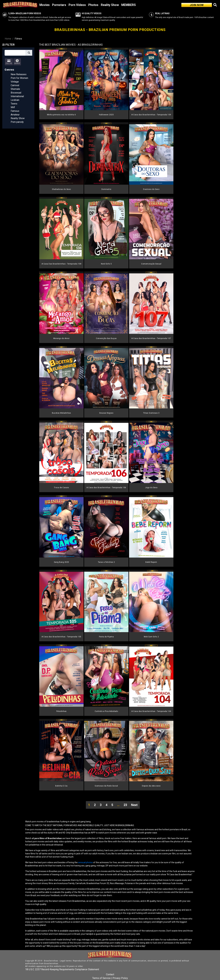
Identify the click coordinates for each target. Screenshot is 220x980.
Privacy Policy (120, 978)
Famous (15, 111)
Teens (14, 104)
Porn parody (17, 122)
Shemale (15, 89)
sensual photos (86, 862)
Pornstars (59, 5)
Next (134, 805)
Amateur (15, 115)
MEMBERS (129, 5)
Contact (110, 974)
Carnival (15, 85)
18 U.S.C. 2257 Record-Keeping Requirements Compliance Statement (62, 969)
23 (125, 805)
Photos (93, 5)
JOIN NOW (197, 5)
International (17, 96)
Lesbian (15, 100)
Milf (13, 107)
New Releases (19, 74)
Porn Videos (77, 5)
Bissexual (16, 93)
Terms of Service (101, 978)
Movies (45, 5)
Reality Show (110, 5)
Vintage (15, 82)
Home (8, 39)
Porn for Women (19, 78)
